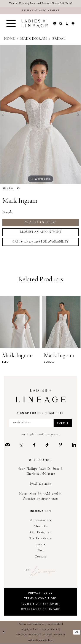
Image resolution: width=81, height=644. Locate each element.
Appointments (40, 520)
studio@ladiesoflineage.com (40, 435)
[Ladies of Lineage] (35, 24)
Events (40, 545)
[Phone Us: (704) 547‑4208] (55, 24)
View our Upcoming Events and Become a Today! (40, 3)
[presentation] (20, 322)
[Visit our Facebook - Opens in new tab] (34, 445)
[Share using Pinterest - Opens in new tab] (18, 189)
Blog (41, 551)
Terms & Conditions (41, 598)
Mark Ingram (34, 39)
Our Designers (40, 532)
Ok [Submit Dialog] (77, 632)
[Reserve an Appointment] (40, 11)
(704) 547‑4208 (41, 484)
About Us (40, 526)
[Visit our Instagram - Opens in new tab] (21, 445)
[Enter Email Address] (41, 423)
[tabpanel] (40, 115)
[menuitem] (11, 24)
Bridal (59, 39)
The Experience (41, 538)
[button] (11, 24)
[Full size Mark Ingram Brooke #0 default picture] (40, 115)
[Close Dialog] (4, 632)
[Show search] (61, 24)
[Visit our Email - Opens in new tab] (7, 445)
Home (10, 39)
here (50, 640)
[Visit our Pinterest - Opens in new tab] (60, 445)
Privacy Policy (40, 593)
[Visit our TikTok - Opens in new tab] (47, 445)
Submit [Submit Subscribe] (63, 423)
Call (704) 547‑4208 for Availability (41, 242)
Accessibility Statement (40, 604)
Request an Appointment (41, 232)
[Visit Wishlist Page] (73, 24)
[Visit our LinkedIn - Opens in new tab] (74, 445)
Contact (40, 557)
